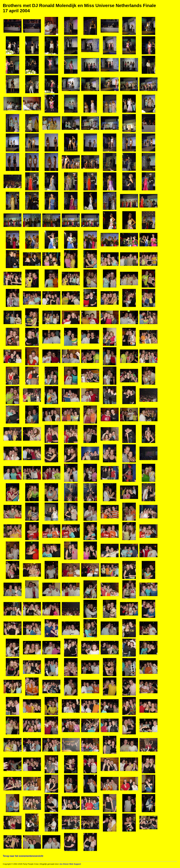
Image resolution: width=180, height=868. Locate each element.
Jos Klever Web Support (70, 864)
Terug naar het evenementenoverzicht (23, 856)
